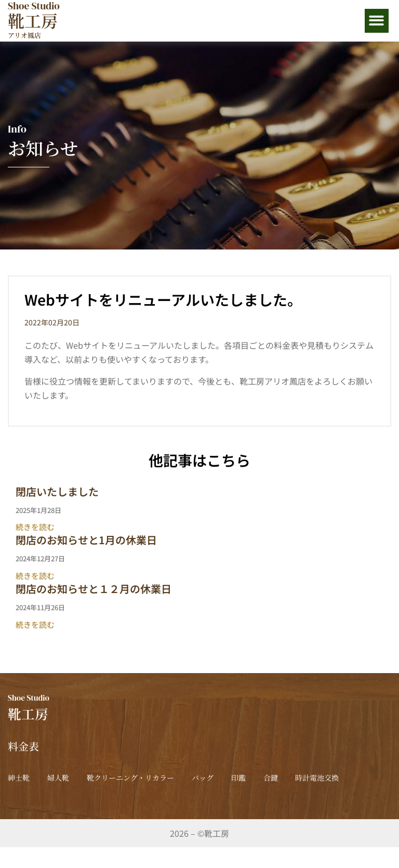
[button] (377, 21)
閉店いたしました (57, 491)
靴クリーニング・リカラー (161, 778)
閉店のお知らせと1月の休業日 (86, 540)
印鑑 (299, 778)
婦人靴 (73, 778)
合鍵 (346, 778)
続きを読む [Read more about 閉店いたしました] (35, 527)
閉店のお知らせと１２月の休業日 (94, 589)
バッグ (248, 778)
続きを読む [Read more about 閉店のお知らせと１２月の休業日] (35, 624)
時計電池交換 (46, 798)
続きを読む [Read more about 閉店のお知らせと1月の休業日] (35, 576)
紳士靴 (19, 778)
